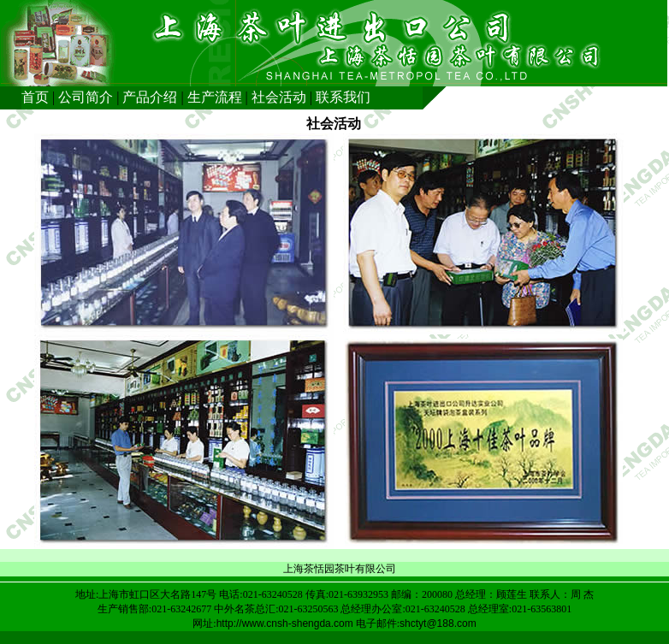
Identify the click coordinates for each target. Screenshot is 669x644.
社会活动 (279, 97)
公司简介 (86, 97)
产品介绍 (150, 97)
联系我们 (343, 97)
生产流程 (215, 97)
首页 (35, 97)
